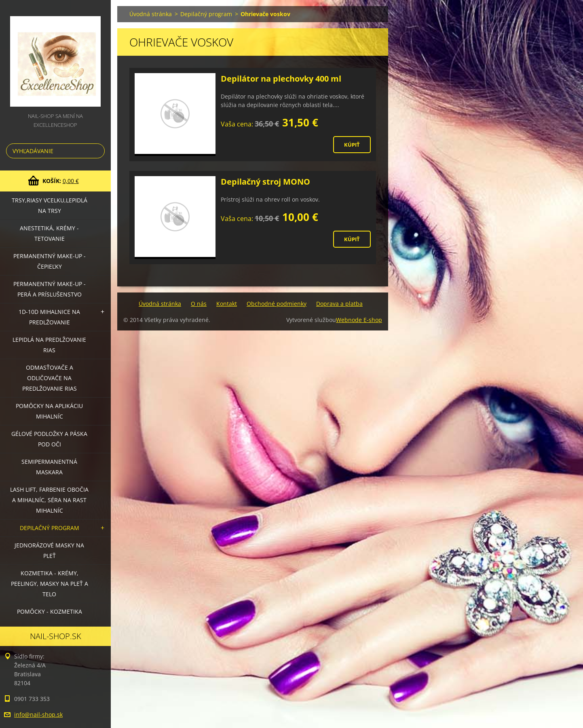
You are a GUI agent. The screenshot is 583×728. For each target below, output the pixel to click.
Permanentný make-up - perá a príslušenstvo (50, 289)
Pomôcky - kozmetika (50, 611)
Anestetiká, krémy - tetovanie (49, 233)
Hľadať (97, 151)
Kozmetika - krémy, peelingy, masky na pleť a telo (50, 584)
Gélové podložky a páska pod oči (49, 439)
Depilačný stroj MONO (265, 182)
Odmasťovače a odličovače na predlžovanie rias (50, 378)
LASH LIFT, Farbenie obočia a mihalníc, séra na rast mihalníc (49, 500)
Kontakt (227, 304)
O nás (199, 304)
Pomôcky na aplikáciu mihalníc (49, 411)
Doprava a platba (339, 304)
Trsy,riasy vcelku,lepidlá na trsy (50, 205)
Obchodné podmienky (277, 304)
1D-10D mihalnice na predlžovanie (49, 317)
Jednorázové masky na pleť (49, 550)
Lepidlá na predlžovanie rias (49, 345)
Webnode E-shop (359, 320)
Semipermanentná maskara (49, 467)
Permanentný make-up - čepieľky (50, 261)
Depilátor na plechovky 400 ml (281, 79)
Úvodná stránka (151, 14)
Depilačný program (50, 528)
